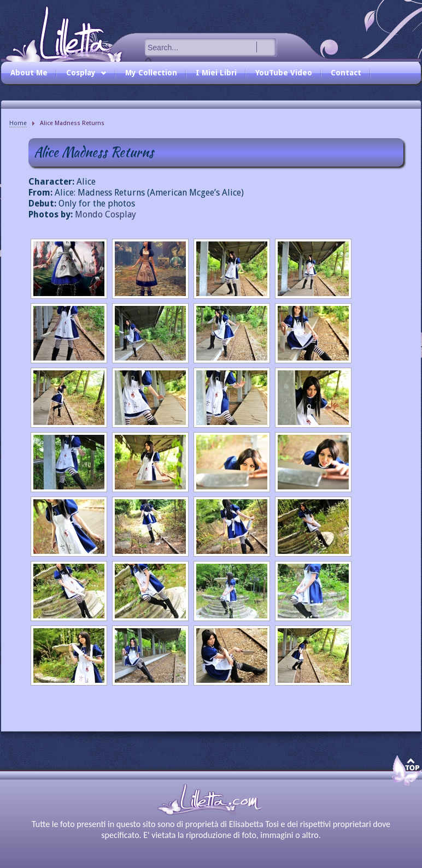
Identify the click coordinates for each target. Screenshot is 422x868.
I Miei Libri (216, 73)
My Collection (151, 73)
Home (18, 123)
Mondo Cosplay (106, 214)
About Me (29, 73)
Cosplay (84, 75)
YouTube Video (284, 73)
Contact (346, 73)
